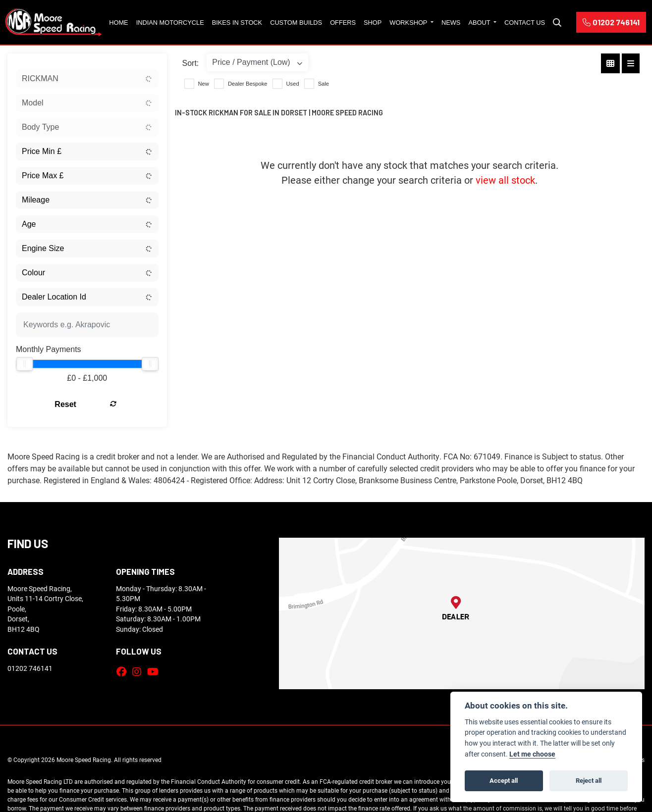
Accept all (504, 780)
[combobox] (87, 79)
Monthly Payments (49, 349)
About (480, 23)
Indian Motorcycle (170, 23)
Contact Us (525, 23)
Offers (343, 23)
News (451, 23)
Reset (111, 404)
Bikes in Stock (237, 23)
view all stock (505, 180)
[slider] (24, 364)
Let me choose (532, 754)
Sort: (191, 63)
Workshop (409, 23)
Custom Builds (296, 23)
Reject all (589, 780)
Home (118, 23)
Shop (373, 23)
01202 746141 (611, 22)
